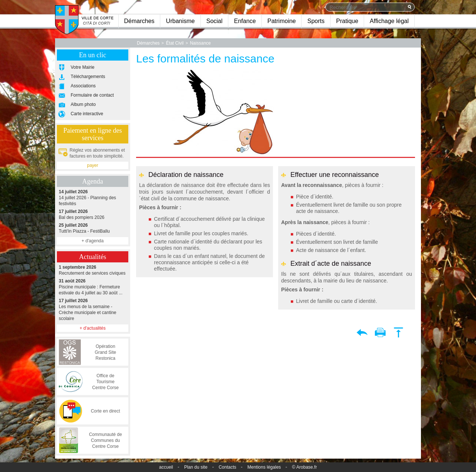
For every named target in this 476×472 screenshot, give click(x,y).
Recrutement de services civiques (93, 270)
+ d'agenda (92, 241)
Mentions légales (264, 467)
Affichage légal (389, 21)
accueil (166, 467)
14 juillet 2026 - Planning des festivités (93, 198)
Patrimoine (282, 21)
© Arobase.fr (304, 467)
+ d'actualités (93, 328)
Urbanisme (180, 21)
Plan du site (196, 467)
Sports (316, 21)
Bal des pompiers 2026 (93, 214)
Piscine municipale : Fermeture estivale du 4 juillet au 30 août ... (93, 287)
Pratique (347, 21)
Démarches (139, 21)
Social (215, 21)
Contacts (227, 467)
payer (93, 165)
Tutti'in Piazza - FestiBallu (93, 228)
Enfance (245, 21)
